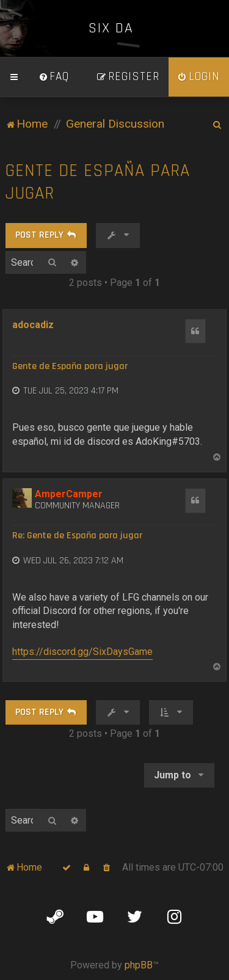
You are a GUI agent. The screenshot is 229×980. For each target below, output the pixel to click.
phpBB (139, 965)
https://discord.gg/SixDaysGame (82, 652)
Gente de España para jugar (98, 182)
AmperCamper (69, 494)
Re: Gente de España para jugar (77, 536)
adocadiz (33, 325)
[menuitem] (54, 77)
